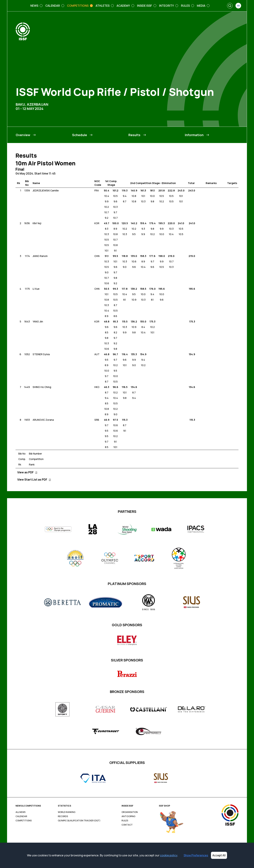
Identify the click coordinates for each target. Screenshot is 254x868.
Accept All (219, 855)
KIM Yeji (37, 223)
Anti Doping (128, 816)
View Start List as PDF (34, 480)
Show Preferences (196, 855)
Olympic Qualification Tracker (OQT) (79, 821)
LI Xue (36, 289)
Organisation (130, 812)
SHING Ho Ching (42, 387)
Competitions (24, 821)
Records (63, 816)
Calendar (21, 816)
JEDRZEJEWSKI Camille (46, 190)
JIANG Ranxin (40, 256)
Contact (127, 825)
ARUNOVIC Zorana (43, 420)
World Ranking (67, 812)
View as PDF (27, 472)
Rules (125, 821)
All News (20, 812)
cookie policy (169, 855)
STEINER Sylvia (41, 354)
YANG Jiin (38, 321)
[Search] (230, 6)
